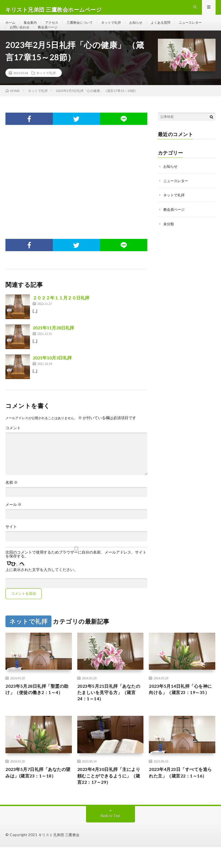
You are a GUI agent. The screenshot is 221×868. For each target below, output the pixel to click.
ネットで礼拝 (123, 27)
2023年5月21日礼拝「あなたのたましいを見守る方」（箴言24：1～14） (110, 709)
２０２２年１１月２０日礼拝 (61, 313)
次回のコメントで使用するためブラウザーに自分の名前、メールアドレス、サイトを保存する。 (76, 569)
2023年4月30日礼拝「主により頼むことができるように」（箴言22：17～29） (110, 795)
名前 (12, 498)
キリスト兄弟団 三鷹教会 (59, 856)
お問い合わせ (56, 37)
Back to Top (110, 837)
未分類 (169, 238)
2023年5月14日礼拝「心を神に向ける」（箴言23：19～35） (182, 709)
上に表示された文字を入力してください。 (42, 585)
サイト (11, 542)
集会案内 (33, 27)
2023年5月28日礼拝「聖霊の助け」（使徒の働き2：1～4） (38, 709)
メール (13, 520)
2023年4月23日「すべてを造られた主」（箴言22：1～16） (182, 795)
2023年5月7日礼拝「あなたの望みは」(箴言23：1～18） (37, 795)
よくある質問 (178, 27)
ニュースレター (23, 37)
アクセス (57, 27)
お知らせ (151, 27)
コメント (13, 443)
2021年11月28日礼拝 (53, 343)
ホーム (11, 27)
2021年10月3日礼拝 (52, 373)
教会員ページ (88, 37)
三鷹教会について (88, 27)
